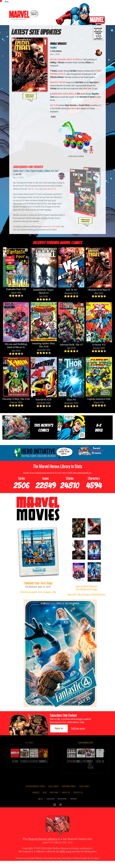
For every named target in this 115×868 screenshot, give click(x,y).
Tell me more (78, 728)
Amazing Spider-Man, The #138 (44, 325)
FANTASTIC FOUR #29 (58, 82)
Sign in (59, 728)
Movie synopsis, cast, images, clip (38, 592)
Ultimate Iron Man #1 (99, 269)
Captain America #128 (99, 378)
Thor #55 (71, 379)
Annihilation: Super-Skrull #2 (44, 270)
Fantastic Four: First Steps (38, 583)
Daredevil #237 (44, 379)
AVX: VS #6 (54, 105)
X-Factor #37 (99, 324)
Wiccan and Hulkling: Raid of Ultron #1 (16, 325)
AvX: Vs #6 (71, 269)
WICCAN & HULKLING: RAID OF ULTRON (65, 59)
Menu (7, 2)
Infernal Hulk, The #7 (71, 324)
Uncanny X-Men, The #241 (16, 378)
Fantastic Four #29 (16, 268)
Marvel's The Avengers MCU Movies (86, 595)
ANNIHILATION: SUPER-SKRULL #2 (64, 94)
